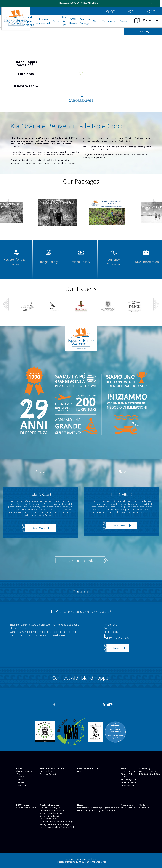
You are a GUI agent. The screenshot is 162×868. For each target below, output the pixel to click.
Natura (124, 777)
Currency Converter (48, 774)
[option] (81, 73)
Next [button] (157, 205)
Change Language (24, 771)
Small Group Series (48, 819)
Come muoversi (128, 782)
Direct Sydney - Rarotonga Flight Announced (98, 811)
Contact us (144, 808)
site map (69, 859)
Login (80, 771)
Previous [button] (5, 74)
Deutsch (20, 782)
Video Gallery (45, 771)
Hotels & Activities (147, 771)
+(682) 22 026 (121, 638)
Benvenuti (21, 785)
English (20, 774)
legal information (83, 859)
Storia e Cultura (128, 774)
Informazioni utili (129, 785)
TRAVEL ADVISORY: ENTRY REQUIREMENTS (79, 3)
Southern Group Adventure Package (56, 822)
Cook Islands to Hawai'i (27, 808)
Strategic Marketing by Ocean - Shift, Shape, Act (81, 862)
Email (116, 648)
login (95, 859)
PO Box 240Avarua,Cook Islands (111, 628)
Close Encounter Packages (52, 811)
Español (20, 777)
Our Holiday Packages (49, 808)
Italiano (20, 780)
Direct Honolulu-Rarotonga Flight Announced (98, 808)
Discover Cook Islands (50, 816)
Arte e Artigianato (129, 780)
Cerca (140, 32)
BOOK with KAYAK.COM (150, 774)
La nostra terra (128, 771)
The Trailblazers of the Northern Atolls (57, 827)
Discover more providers (80, 561)
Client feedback (128, 808)
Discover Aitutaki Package (51, 813)
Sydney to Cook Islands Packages (55, 824)
